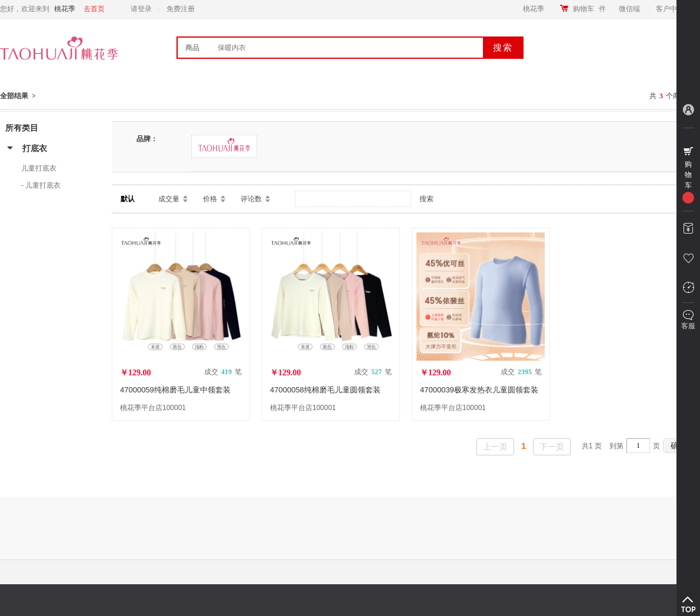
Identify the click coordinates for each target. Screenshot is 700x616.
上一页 (495, 447)
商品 (192, 48)
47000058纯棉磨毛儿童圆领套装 (325, 390)
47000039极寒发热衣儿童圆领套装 (479, 390)
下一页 (552, 447)
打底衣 (35, 148)
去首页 (94, 9)
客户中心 (673, 9)
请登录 (141, 9)
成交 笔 (223, 372)
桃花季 (534, 9)
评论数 (251, 199)
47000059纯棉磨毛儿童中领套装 (175, 390)
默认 (128, 199)
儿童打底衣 (39, 168)
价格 (210, 199)
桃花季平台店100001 (153, 408)
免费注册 (181, 9)
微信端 (629, 9)
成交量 (169, 199)
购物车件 (589, 9)
